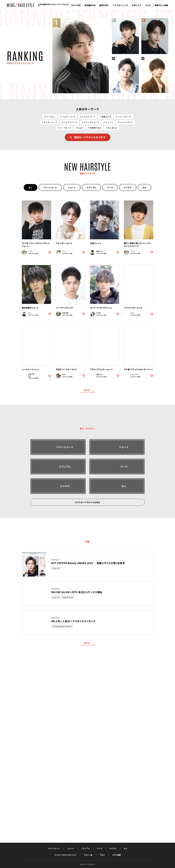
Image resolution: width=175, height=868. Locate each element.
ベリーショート (50, 187)
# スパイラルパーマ (90, 122)
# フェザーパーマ (68, 117)
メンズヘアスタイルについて (65, 855)
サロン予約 (76, 5)
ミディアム (91, 187)
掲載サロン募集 (161, 5)
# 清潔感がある (95, 128)
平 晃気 (99, 313)
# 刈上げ (79, 128)
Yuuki (132, 313)
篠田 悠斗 (99, 374)
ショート (72, 187)
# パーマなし (50, 117)
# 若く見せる (112, 128)
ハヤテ (30, 251)
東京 (30, 376)
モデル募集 (117, 855)
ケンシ (64, 251)
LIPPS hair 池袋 (33, 253)
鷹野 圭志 (99, 251)
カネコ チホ (134, 374)
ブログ (148, 5)
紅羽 (64, 374)
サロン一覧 (88, 855)
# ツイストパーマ (88, 117)
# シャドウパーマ (70, 122)
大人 (144, 187)
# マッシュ (108, 122)
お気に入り (137, 5)
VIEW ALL (87, 390)
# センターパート (50, 122)
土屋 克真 (31, 374)
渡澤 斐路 (65, 313)
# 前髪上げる (106, 117)
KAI (29, 313)
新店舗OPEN (90, 5)
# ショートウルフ (125, 122)
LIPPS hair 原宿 (135, 315)
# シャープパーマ (124, 117)
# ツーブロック (64, 128)
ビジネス (128, 187)
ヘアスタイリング (120, 5)
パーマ (110, 187)
